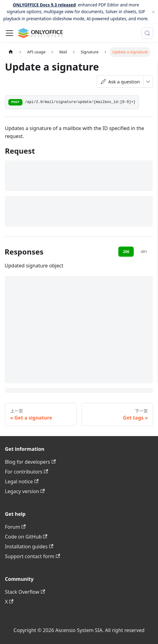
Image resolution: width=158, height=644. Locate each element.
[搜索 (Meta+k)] (147, 33)
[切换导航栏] (10, 33)
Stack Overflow (25, 592)
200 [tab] (126, 252)
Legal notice (22, 481)
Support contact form (32, 556)
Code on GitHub (26, 537)
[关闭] (153, 12)
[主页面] (11, 52)
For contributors (26, 472)
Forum (15, 527)
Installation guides (29, 546)
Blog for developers (30, 462)
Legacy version (25, 491)
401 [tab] (144, 252)
